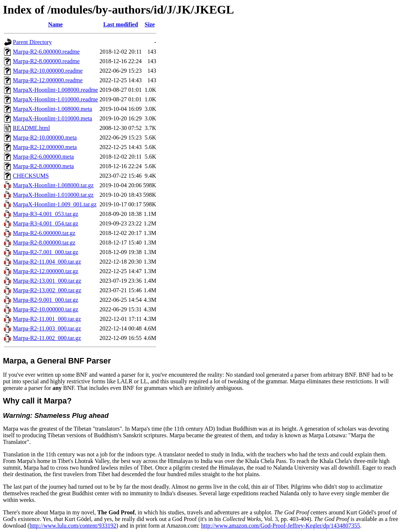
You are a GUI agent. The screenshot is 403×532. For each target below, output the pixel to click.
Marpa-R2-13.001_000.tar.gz (47, 281)
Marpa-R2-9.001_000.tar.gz (46, 300)
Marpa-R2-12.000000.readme (48, 80)
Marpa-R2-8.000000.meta (43, 166)
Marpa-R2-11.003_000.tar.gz (47, 328)
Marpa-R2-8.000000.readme (46, 61)
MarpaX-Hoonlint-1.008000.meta (52, 109)
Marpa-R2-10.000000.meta (45, 137)
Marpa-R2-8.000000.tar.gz (44, 243)
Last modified (121, 24)
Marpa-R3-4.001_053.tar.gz (46, 214)
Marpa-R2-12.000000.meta (45, 147)
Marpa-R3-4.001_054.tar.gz (46, 223)
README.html (31, 128)
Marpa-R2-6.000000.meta (43, 157)
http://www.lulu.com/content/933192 (73, 526)
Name (55, 24)
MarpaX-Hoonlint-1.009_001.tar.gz (55, 204)
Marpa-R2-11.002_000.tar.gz (47, 338)
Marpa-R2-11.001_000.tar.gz (47, 319)
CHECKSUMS (31, 176)
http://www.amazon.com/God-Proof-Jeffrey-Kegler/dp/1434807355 (281, 526)
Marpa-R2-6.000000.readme (46, 52)
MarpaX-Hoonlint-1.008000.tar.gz (53, 185)
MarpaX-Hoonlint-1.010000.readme (55, 99)
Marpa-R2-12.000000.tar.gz (46, 271)
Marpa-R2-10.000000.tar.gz (46, 309)
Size (150, 24)
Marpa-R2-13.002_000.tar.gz (47, 290)
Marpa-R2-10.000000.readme (48, 71)
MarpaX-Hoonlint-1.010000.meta (52, 118)
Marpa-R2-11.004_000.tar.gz (47, 262)
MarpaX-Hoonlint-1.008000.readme (55, 90)
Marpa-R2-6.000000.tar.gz (44, 233)
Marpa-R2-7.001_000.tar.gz (46, 252)
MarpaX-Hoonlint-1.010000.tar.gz (53, 195)
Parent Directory (32, 42)
